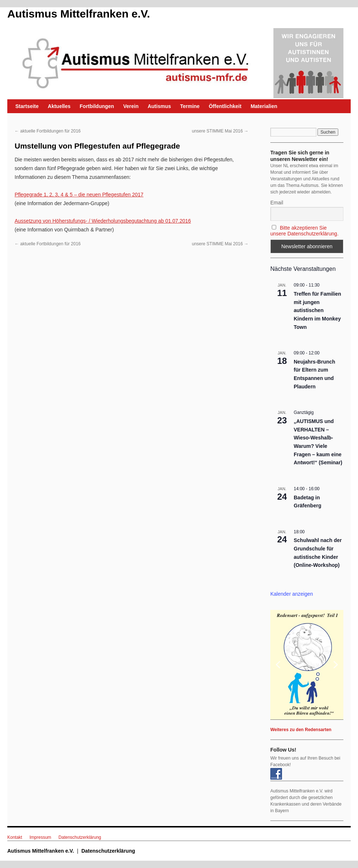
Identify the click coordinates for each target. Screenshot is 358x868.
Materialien (264, 106)
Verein (131, 106)
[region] (307, 665)
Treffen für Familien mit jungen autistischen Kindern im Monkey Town (317, 310)
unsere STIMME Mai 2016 (220, 131)
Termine (190, 106)
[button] (307, 665)
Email (277, 203)
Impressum (40, 837)
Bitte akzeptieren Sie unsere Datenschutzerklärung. (304, 231)
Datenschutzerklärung (80, 837)
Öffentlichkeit (225, 106)
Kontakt (15, 837)
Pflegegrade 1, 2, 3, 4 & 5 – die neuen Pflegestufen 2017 (79, 195)
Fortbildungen (97, 106)
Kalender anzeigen (292, 594)
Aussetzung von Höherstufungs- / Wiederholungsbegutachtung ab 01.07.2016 (103, 221)
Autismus (159, 106)
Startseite (27, 106)
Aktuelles (59, 106)
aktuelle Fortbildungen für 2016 (48, 131)
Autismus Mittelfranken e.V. (79, 14)
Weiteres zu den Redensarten (301, 730)
